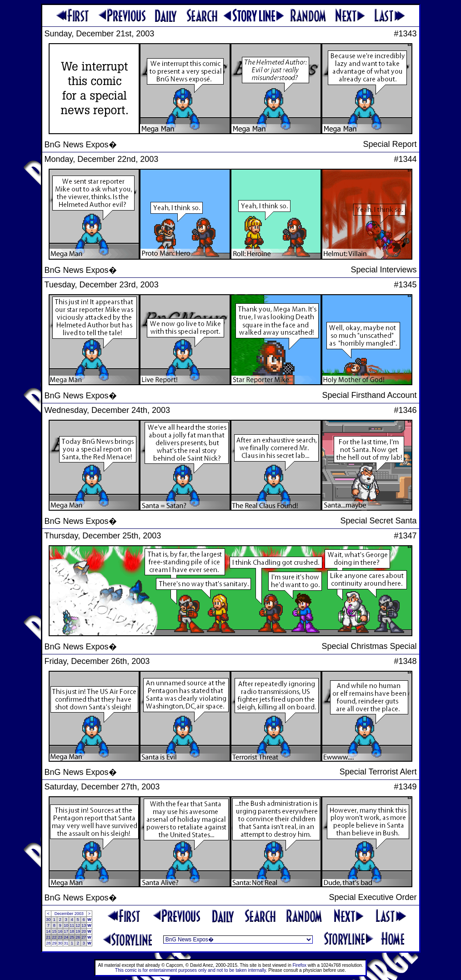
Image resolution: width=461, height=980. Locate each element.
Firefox (300, 965)
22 (54, 937)
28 (48, 943)
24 (66, 937)
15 (54, 931)
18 (72, 931)
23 (60, 937)
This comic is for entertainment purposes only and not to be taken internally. (191, 970)
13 (84, 925)
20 (84, 931)
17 (66, 931)
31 (66, 943)
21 (48, 937)
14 (48, 931)
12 (78, 925)
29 (54, 943)
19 (78, 931)
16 (60, 931)
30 (48, 920)
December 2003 (69, 914)
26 (78, 937)
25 (72, 937)
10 (66, 925)
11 (72, 925)
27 (84, 937)
